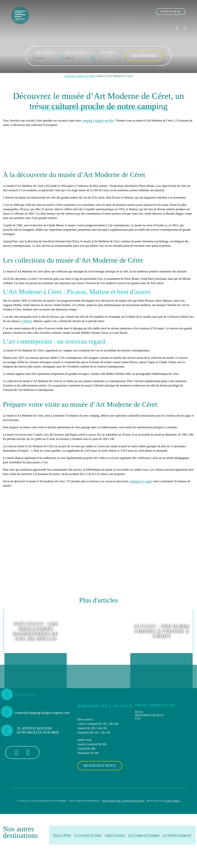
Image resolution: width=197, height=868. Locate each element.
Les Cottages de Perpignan (144, 835)
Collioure (27, 321)
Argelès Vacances (115, 835)
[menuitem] (163, 712)
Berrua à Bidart (62, 835)
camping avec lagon (141, 481)
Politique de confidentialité (124, 801)
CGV (138, 718)
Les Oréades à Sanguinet (177, 835)
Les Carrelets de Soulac (88, 835)
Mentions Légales (149, 715)
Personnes (107, 52)
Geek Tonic (172, 801)
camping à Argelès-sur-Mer (98, 121)
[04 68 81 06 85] (171, 11)
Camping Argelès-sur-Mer (79, 76)
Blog (139, 712)
